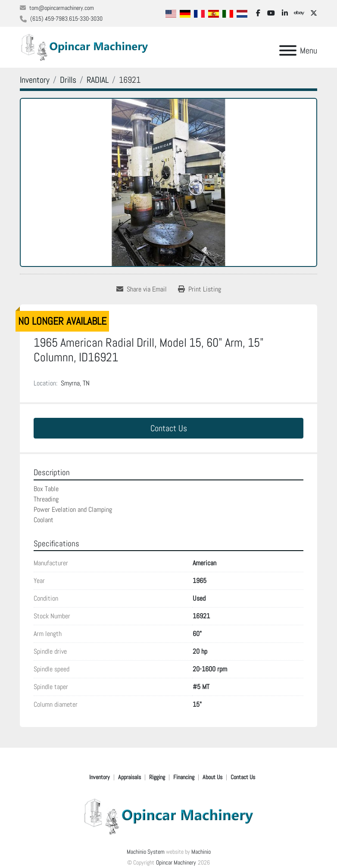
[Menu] (288, 50)
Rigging (157, 777)
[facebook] (258, 13)
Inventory (100, 777)
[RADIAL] (98, 80)
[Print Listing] (200, 289)
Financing (184, 777)
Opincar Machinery (176, 862)
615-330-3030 (86, 19)
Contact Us (169, 428)
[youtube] (271, 13)
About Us (212, 777)
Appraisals (129, 777)
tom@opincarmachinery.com (62, 8)
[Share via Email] (142, 289)
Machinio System (146, 852)
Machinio (201, 852)
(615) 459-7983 (49, 19)
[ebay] (299, 13)
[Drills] (68, 80)
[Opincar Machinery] (168, 816)
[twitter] (314, 13)
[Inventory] (35, 80)
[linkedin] (285, 13)
